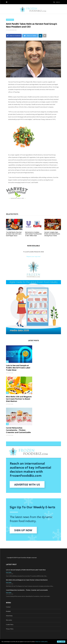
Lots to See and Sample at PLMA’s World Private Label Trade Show (18, 368)
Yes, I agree (61, 642)
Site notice (9, 620)
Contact (8, 607)
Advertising (9, 616)
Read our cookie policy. (42, 642)
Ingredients (10, 20)
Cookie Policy (10, 624)
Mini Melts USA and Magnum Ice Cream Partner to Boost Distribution (19, 399)
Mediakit (8, 611)
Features (9, 572)
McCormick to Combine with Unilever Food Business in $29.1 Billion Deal (33, 234)
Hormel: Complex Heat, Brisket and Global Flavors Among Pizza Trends (52, 234)
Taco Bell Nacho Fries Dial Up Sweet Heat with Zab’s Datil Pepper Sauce (14, 234)
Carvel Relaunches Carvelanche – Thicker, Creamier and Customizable (18, 430)
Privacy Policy (10, 629)
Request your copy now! (33, 256)
